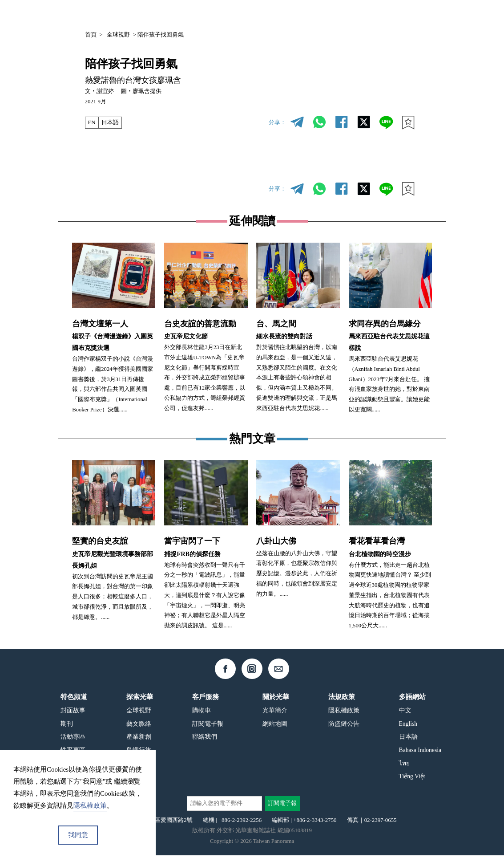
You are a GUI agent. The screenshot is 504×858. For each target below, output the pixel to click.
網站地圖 (275, 726)
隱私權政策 (344, 713)
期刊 (336, 14)
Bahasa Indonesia (420, 753)
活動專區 (73, 739)
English (408, 726)
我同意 (78, 835)
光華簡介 (275, 713)
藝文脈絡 (139, 726)
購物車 (202, 713)
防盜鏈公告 (344, 726)
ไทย (404, 766)
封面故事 (73, 713)
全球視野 (118, 35)
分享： (277, 122)
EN (91, 122)
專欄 (360, 14)
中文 (392, 15)
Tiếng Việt (412, 779)
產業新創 (139, 739)
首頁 (91, 35)
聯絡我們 (205, 739)
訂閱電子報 (208, 726)
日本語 (110, 122)
